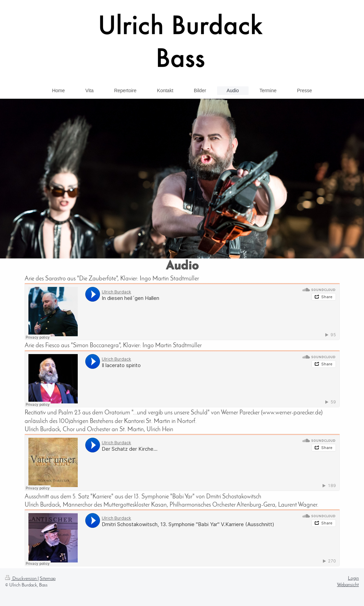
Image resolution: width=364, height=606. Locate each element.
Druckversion (21, 579)
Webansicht (348, 585)
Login (353, 578)
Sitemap (48, 579)
